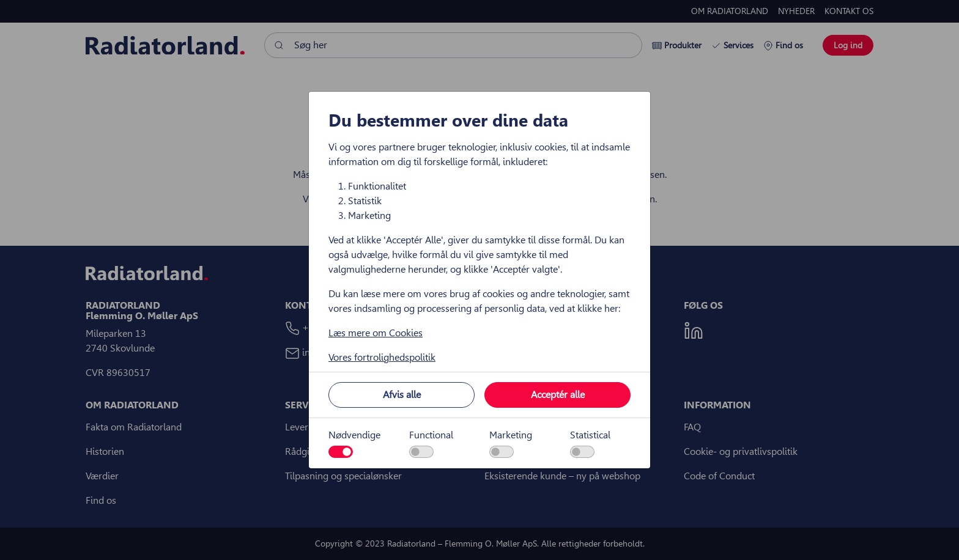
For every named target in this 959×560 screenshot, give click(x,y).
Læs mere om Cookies (376, 333)
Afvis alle (402, 395)
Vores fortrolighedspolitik (382, 357)
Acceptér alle (558, 395)
